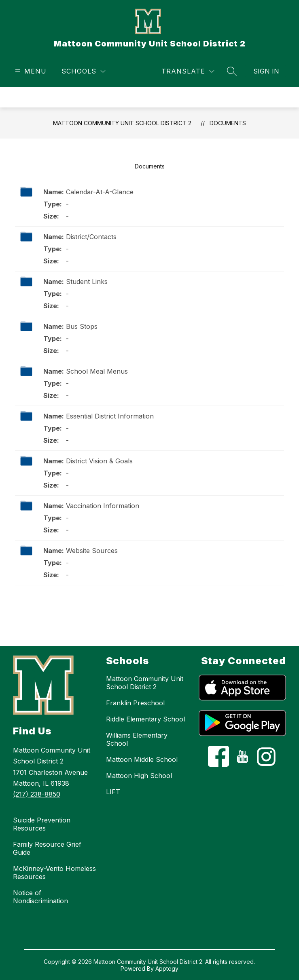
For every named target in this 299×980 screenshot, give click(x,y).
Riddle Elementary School (145, 719)
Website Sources (92, 551)
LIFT (113, 792)
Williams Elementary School (137, 739)
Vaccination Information (103, 506)
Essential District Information (110, 416)
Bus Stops (82, 326)
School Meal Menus (97, 371)
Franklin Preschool (135, 703)
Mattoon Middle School (142, 759)
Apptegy (167, 968)
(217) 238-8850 (37, 794)
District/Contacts (91, 237)
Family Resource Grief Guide (47, 848)
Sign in (266, 71)
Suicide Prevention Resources (42, 824)
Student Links (87, 282)
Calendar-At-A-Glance (100, 192)
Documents (228, 123)
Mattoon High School (139, 776)
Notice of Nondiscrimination (40, 897)
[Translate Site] (188, 71)
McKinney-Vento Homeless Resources (54, 873)
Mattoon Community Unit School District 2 (122, 123)
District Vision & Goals (99, 461)
